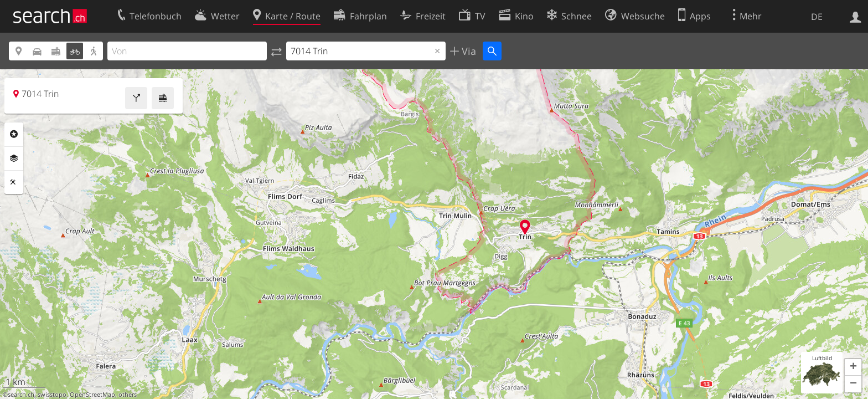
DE (817, 17)
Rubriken (14, 134)
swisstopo (52, 395)
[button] (853, 367)
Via (467, 51)
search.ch (21, 395)
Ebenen (14, 158)
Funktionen (14, 182)
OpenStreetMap (92, 395)
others (128, 395)
